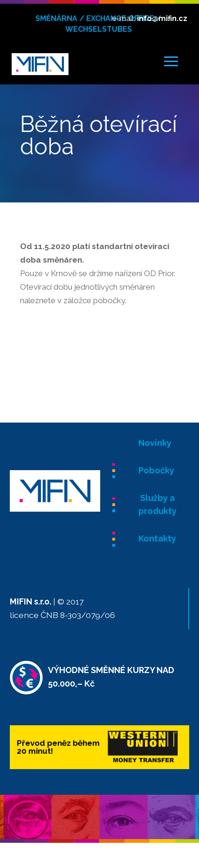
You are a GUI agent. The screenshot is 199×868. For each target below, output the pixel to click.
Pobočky (156, 470)
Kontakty (157, 538)
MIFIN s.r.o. (31, 601)
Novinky (155, 443)
